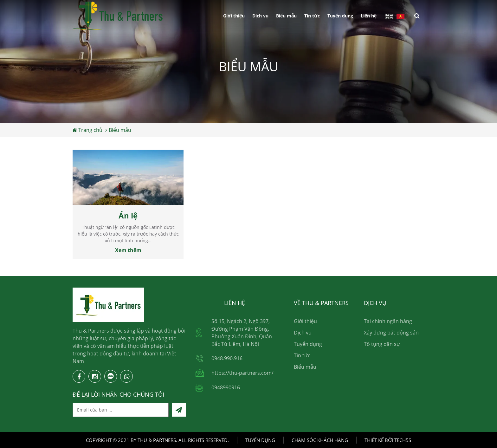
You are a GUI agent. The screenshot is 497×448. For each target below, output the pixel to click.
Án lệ (128, 215)
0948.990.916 (227, 358)
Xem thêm (128, 250)
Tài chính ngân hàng (388, 321)
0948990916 (226, 387)
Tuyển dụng (340, 16)
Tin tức (312, 16)
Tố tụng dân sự (382, 344)
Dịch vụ (260, 16)
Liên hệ (369, 16)
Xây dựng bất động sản (391, 333)
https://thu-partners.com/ (242, 373)
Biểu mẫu (286, 16)
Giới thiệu (234, 16)
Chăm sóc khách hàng (320, 440)
